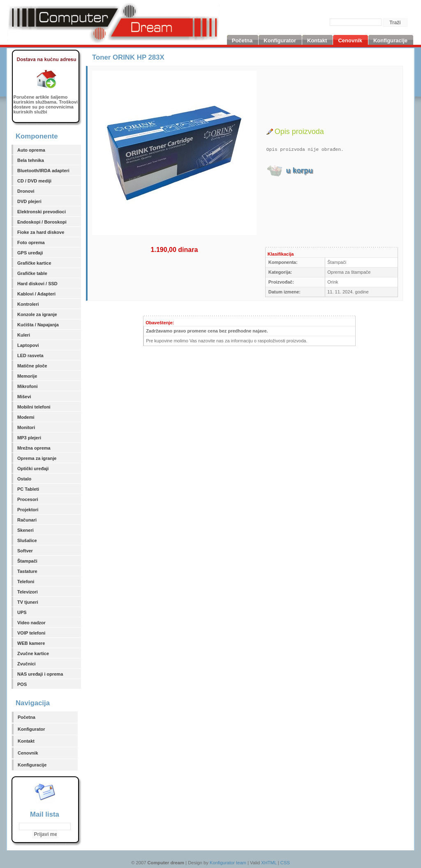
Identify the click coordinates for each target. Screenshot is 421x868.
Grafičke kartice (34, 263)
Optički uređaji (33, 469)
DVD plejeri (29, 201)
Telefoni (26, 582)
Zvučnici (27, 664)
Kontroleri (28, 304)
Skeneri (25, 530)
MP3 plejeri (29, 438)
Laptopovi (28, 345)
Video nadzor (31, 623)
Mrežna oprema (34, 448)
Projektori (28, 510)
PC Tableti (28, 489)
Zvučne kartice (33, 653)
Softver (25, 551)
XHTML (269, 863)
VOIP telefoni (31, 633)
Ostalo (24, 479)
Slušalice (27, 540)
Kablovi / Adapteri (36, 294)
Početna (27, 717)
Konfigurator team (228, 863)
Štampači (27, 561)
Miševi (24, 397)
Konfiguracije (32, 765)
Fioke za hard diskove (41, 232)
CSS (285, 863)
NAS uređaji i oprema (40, 674)
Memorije (27, 376)
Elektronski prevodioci (42, 212)
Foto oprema (31, 242)
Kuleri (24, 335)
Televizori (28, 592)
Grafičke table (32, 273)
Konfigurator (31, 729)
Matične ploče (32, 366)
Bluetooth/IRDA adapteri (43, 171)
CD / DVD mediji (34, 181)
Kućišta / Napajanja (38, 325)
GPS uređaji (30, 253)
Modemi (26, 417)
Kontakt (26, 741)
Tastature (27, 571)
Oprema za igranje (37, 458)
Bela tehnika (31, 160)
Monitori (26, 427)
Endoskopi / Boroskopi (42, 222)
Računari (27, 520)
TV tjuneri (28, 602)
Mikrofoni (28, 386)
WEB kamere (31, 643)
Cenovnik (28, 753)
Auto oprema (31, 150)
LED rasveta (30, 356)
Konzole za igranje (37, 314)
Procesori (28, 499)
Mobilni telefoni (34, 407)
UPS (22, 612)
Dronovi (26, 191)
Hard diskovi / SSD (37, 284)
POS (22, 684)
